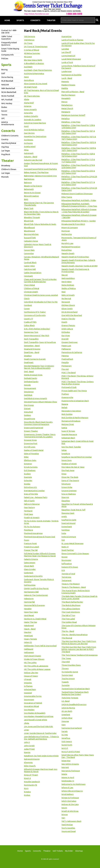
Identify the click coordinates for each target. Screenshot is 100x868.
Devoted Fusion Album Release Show (40, 402)
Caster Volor (29, 266)
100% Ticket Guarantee (7, 38)
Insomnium (29, 700)
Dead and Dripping (32, 349)
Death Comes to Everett (35, 359)
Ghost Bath (29, 566)
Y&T (63, 818)
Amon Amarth (30, 109)
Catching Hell (30, 269)
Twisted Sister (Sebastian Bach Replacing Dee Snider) (75, 693)
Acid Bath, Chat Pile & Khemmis (38, 70)
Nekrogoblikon (68, 278)
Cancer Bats (29, 250)
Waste (64, 774)
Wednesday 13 (68, 781)
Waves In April (68, 777)
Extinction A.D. (30, 487)
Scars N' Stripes (68, 431)
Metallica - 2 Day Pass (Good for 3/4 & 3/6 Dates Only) (79, 189)
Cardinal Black (30, 262)
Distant (27, 408)
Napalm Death (68, 253)
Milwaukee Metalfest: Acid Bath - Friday (79, 200)
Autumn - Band (31, 157)
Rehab (64, 407)
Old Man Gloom (68, 305)
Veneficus (66, 738)
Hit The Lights (30, 662)
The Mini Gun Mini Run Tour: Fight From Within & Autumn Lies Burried (79, 642)
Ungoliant (66, 715)
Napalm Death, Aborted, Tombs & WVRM (79, 266)
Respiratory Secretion (71, 411)
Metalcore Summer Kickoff (73, 115)
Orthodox (66, 332)
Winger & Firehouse (70, 798)
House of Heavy (31, 676)
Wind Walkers (68, 794)
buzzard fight (30, 238)
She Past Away (68, 470)
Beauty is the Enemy (33, 186)
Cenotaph (28, 276)
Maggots (65, 81)
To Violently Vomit (70, 672)
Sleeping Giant (68, 513)
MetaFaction (67, 105)
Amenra (28, 106)
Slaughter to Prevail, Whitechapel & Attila (77, 505)
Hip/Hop (5, 147)
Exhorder (28, 480)
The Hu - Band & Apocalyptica (74, 635)
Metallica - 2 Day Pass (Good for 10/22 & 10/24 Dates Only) (79, 144)
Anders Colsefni (31, 116)
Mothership (67, 234)
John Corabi (29, 746)
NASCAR (5, 85)
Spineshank (67, 527)
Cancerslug (29, 253)
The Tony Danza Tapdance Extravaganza (79, 655)
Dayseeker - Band (32, 346)
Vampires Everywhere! (72, 728)
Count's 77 (28, 319)
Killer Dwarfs (30, 766)
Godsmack (29, 573)
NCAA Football (8, 96)
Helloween (29, 652)
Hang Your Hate (31, 612)
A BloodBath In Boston (34, 63)
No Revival (66, 298)
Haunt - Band (30, 629)
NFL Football (7, 100)
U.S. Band (65, 701)
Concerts (35, 20)
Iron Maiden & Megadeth (35, 713)
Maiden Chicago (68, 85)
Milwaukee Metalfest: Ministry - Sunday (79, 221)
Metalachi (66, 112)
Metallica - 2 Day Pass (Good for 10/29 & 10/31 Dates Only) (79, 149)
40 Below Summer (32, 53)
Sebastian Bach (68, 438)
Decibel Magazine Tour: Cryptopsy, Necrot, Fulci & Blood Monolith (39, 367)
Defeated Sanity (31, 382)
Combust (28, 305)
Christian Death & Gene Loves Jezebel (41, 295)
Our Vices (66, 335)
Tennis (4, 115)
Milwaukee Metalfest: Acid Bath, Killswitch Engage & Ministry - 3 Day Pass (79, 205)
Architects (29, 140)
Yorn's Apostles (68, 828)
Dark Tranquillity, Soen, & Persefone (40, 342)
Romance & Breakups (71, 421)
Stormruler (66, 560)
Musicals (5, 177)
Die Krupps (29, 405)
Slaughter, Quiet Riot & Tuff (73, 510)
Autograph (29, 153)
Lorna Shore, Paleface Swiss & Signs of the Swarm (78, 67)
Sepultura (66, 454)
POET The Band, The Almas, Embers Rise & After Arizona (78, 383)
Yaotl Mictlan (67, 825)
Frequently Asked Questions (9, 44)
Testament (66, 580)
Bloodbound (29, 228)
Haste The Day (30, 622)
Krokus (27, 795)
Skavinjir (65, 497)
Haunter (28, 632)
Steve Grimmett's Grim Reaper (75, 553)
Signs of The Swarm (70, 480)
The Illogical (67, 638)
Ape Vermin (29, 133)
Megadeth (66, 98)
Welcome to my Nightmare (73, 784)
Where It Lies (67, 788)
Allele (27, 99)
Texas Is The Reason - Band (74, 587)
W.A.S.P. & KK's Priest (71, 752)
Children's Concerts (10, 136)
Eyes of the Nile (31, 494)
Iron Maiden (29, 710)
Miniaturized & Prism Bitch (73, 224)
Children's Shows (9, 169)
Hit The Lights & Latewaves (36, 666)
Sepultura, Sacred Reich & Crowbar (77, 457)
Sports (20, 20)
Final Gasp (28, 514)
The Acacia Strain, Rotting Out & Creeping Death (76, 592)
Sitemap (79, 851)
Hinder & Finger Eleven (34, 659)
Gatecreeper (30, 563)
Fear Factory (29, 507)
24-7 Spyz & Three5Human (36, 47)
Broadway (6, 166)
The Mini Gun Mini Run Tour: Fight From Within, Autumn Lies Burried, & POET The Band (79, 649)
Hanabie (28, 609)
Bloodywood (29, 231)
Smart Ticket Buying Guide (10, 50)
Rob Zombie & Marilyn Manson (75, 418)
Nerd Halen (66, 282)
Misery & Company (70, 228)
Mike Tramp (67, 197)
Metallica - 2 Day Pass (71, 122)
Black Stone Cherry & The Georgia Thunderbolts (39, 204)
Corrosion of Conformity (35, 315)
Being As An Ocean (32, 193)
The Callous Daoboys (71, 609)
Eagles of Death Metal (34, 450)
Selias (64, 450)
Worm (64, 808)
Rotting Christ (68, 424)
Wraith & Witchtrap (70, 811)
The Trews (66, 658)
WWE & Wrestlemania (8, 123)
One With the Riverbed (72, 315)
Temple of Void (68, 574)
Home (7, 20)
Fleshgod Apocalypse (33, 533)
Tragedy (65, 682)
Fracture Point (30, 543)
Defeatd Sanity (31, 378)
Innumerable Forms (33, 696)
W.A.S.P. (65, 748)
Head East (28, 636)
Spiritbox (66, 530)
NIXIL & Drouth (68, 295)
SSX (63, 540)
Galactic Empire (31, 559)
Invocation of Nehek (33, 703)
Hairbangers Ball (31, 592)
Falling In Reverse (32, 504)
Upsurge (65, 721)
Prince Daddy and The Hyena (74, 391)
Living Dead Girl (68, 56)
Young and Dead (68, 831)
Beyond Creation (31, 196)
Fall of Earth (29, 501)
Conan (27, 309)
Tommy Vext (67, 675)
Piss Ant (65, 369)
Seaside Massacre (69, 434)
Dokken (27, 415)
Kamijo (27, 752)
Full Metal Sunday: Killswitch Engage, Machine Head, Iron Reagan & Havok (40, 555)
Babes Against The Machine (36, 172)
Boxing (4, 70)
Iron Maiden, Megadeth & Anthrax (39, 716)
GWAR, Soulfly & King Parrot (36, 588)
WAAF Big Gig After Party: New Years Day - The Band (78, 756)
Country (5, 139)
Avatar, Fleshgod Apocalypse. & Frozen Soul (41, 164)
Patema (65, 356)
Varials (64, 731)
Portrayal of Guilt (69, 387)
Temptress (66, 577)
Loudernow (66, 71)
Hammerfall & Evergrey (34, 605)
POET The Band (68, 373)
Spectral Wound (68, 523)
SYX (63, 570)
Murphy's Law (67, 243)
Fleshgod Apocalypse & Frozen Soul (39, 537)
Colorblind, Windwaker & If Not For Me (41, 302)
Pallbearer (66, 349)
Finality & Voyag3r (32, 517)
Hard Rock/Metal (9, 143)
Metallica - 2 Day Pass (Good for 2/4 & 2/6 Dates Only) (79, 178)
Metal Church (67, 108)
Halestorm (29, 599)
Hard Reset (29, 615)
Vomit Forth (67, 745)
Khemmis (28, 762)
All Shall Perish (31, 87)
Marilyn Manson (68, 95)
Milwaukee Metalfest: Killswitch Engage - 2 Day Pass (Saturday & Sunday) (79, 211)
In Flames (28, 686)
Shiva (64, 474)
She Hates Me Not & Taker (73, 467)
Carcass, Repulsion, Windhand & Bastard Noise (41, 258)
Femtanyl (28, 511)
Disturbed (28, 412)
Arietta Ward (30, 146)
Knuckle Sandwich (32, 782)
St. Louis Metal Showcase (72, 543)
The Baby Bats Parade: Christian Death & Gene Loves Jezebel (79, 597)
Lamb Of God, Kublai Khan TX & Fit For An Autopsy (78, 44)
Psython (65, 394)
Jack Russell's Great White (36, 720)
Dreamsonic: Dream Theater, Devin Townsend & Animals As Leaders (40, 436)
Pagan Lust (66, 346)
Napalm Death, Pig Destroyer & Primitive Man (75, 270)
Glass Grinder (30, 569)
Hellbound (29, 649)
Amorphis (28, 113)
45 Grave (28, 57)
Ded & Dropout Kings (33, 375)
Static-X (65, 547)
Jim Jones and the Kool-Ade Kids (38, 726)
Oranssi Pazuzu (68, 325)
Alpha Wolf (29, 103)
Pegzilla (65, 362)
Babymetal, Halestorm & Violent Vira (40, 176)
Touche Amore (68, 679)
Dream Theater (31, 431)
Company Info (7, 55)
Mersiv (64, 102)
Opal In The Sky (68, 319)
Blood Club (29, 221)
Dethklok (28, 395)
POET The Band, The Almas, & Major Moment (77, 377)
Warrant (65, 767)
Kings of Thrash (31, 775)
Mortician (66, 231)
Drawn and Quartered (34, 428)
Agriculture (29, 80)
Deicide (27, 385)
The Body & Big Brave (71, 605)
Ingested (28, 693)
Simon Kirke (67, 487)
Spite (64, 533)
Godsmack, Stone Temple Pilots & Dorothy (39, 581)
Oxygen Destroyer (70, 342)
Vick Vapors (67, 741)
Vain (63, 725)
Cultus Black (29, 325)
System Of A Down (70, 567)
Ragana (65, 404)
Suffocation (67, 564)
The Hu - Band (68, 631)
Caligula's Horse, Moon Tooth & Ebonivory (38, 246)
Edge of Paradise (31, 454)
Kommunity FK (31, 785)
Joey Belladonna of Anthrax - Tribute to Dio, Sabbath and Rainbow (41, 738)
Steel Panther (68, 550)
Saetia (64, 428)
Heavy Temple (30, 639)
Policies (5, 58)
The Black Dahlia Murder (72, 602)
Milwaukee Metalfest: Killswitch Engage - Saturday (79, 216)
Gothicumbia (30, 585)
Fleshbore (28, 530)
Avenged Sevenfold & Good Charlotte (40, 169)
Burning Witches (31, 234)
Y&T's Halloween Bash (71, 821)
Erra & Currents (31, 467)
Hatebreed (29, 625)
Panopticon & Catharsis (72, 352)
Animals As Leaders (33, 120)
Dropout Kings (30, 440)
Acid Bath (28, 67)
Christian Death (31, 292)
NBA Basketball (8, 88)
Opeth (64, 322)
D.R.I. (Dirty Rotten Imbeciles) (37, 329)
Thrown (65, 668)
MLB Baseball (7, 81)
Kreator (27, 792)
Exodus (27, 484)
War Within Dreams (70, 764)
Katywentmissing (32, 759)
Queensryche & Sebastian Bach (75, 401)
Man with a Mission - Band (73, 92)
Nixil (63, 292)
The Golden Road (69, 622)
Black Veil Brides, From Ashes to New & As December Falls (41, 213)
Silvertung (66, 484)
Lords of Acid (67, 62)
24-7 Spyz (28, 43)
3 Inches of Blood (32, 50)
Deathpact (29, 362)
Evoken (27, 474)
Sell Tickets (58, 851)
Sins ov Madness (69, 494)
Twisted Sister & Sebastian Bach (76, 689)
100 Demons (30, 36)
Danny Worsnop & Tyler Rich (37, 335)
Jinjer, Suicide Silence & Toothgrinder (40, 733)
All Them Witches (32, 96)
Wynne (65, 814)
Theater (51, 20)
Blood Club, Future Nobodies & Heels (40, 224)
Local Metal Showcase (71, 59)
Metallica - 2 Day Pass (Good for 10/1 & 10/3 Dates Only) (78, 132)
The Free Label (68, 619)
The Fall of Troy (68, 615)
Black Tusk (29, 208)
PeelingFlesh (67, 359)
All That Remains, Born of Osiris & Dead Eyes (41, 91)
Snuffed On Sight (69, 520)
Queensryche (67, 397)
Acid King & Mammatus (34, 73)
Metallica (65, 119)
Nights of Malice (69, 288)
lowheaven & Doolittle (71, 75)
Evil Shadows (30, 470)
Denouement (30, 388)
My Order (69, 851)
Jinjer (26, 730)
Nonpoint (66, 302)
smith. (64, 516)
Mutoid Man (67, 250)
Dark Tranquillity (31, 339)
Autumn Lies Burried (33, 160)
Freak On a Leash (32, 547)
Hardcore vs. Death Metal (35, 619)
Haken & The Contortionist (36, 595)
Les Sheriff (66, 52)
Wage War (66, 761)
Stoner (64, 557)
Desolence (29, 392)
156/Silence (29, 40)
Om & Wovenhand (69, 312)
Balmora (28, 182)
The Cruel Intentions (71, 612)
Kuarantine (66, 36)
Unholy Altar (67, 718)
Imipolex (28, 683)
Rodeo (4, 107)
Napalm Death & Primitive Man (75, 257)
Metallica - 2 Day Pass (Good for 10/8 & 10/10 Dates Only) (78, 155)
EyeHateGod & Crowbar (34, 491)
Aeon (26, 77)
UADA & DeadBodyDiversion (74, 704)
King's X (27, 778)
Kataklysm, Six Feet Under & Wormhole (41, 756)
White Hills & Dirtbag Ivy (72, 791)
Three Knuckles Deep (71, 665)
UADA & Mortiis (68, 708)
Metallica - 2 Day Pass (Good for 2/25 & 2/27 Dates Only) (78, 172)
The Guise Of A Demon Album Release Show (78, 627)
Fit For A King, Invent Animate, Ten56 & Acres (41, 522)
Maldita (65, 88)
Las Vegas (6, 151)
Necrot (65, 275)
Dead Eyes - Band (32, 352)
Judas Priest (29, 749)
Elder (26, 457)
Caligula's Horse (31, 241)
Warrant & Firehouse (71, 771)
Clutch (27, 298)
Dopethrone (30, 419)
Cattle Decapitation (33, 273)
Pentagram (66, 366)
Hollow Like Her (31, 673)
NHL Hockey (7, 103)
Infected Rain (30, 689)
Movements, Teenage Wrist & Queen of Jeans (79, 239)
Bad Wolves (29, 179)
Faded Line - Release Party (36, 497)
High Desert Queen (32, 656)
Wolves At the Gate (70, 804)
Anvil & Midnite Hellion (34, 130)
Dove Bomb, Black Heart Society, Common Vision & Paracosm (38, 423)
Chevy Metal (29, 285)
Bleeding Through (32, 217)
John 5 (27, 742)
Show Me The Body (70, 477)
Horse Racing (7, 77)
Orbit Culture (67, 329)
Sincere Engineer (69, 491)
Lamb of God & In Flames (72, 40)
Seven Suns (66, 460)
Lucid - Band (67, 78)
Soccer (4, 111)
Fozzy (27, 540)
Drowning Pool (31, 443)
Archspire (28, 143)
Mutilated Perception (71, 247)
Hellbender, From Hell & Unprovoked (40, 646)
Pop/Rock (6, 154)
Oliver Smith (67, 309)
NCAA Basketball (9, 92)
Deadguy (28, 356)
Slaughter (66, 501)
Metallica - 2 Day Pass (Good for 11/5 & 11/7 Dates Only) (78, 161)
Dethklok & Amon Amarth (35, 398)
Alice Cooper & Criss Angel (36, 84)
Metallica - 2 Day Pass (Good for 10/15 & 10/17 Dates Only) (79, 138)
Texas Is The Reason (71, 584)
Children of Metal (32, 288)
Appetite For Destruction (35, 136)
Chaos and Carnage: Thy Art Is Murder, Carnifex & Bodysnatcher (40, 280)
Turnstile (65, 685)
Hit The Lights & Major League (37, 669)
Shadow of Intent (69, 464)
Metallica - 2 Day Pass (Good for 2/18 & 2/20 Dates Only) (78, 166)
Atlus (26, 150)
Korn (26, 788)
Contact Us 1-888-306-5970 (9, 32)
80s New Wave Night (33, 60)
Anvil (26, 126)
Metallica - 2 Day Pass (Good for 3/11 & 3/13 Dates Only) (78, 183)
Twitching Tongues (70, 698)
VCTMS (65, 735)
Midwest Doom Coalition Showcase (77, 194)
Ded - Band (29, 371)
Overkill (65, 339)
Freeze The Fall (31, 550)
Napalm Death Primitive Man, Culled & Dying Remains (78, 261)
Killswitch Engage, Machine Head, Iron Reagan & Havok (41, 770)
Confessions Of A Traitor (35, 312)
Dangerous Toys (31, 332)
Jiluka (26, 723)
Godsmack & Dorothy (33, 576)
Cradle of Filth (30, 322)
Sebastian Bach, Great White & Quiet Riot (78, 442)
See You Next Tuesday (71, 447)
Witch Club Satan (69, 801)
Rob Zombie (67, 414)
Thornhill (66, 662)
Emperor (28, 464)
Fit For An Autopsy (32, 527)
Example (28, 477)
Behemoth (29, 189)
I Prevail (28, 679)
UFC (3, 118)
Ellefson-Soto (30, 460)
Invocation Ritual (31, 706)
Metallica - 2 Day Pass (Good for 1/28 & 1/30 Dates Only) (78, 126)
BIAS (26, 199)
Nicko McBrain (68, 285)
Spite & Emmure (69, 537)
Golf (3, 73)
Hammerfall (29, 602)
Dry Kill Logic (30, 447)
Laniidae (65, 49)
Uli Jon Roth (67, 711)
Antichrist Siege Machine (35, 123)
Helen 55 (28, 642)
